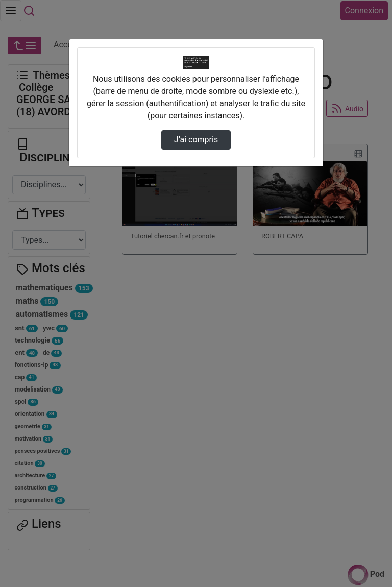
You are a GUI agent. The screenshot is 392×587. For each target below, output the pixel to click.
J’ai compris (196, 140)
